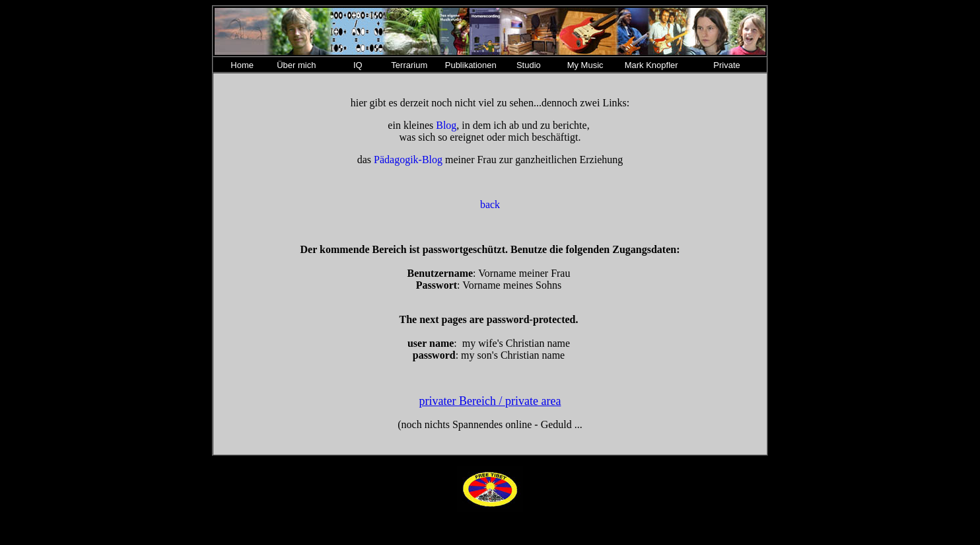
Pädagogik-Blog (408, 160)
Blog (446, 125)
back (490, 204)
